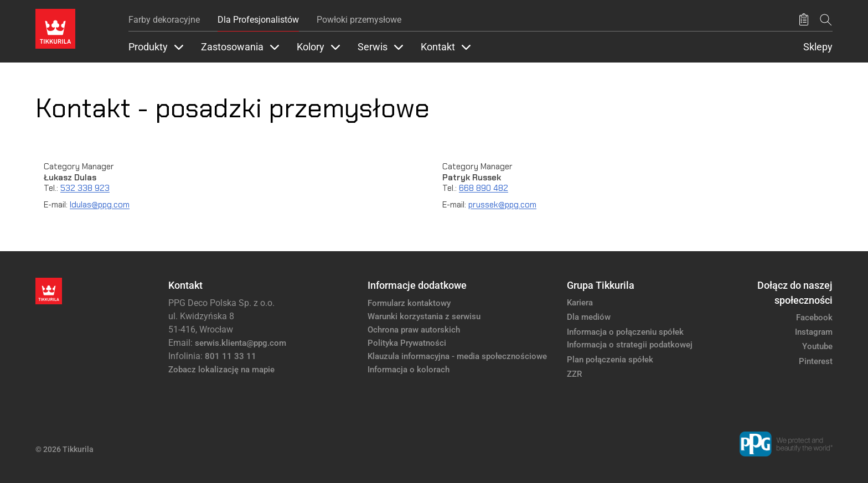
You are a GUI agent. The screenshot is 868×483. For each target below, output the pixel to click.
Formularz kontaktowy (409, 303)
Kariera (580, 303)
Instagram (814, 332)
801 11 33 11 (231, 356)
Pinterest (816, 361)
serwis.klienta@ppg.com (241, 343)
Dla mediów (589, 317)
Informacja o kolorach (409, 370)
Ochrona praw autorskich (414, 330)
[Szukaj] (826, 20)
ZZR (574, 374)
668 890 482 (484, 188)
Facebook (814, 318)
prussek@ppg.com (502, 205)
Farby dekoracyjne (164, 20)
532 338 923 (85, 188)
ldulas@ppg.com (100, 205)
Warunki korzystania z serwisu (424, 316)
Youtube (817, 346)
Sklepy (818, 47)
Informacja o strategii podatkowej (630, 345)
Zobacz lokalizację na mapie (221, 370)
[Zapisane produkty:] (804, 20)
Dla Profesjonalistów (258, 20)
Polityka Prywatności (407, 343)
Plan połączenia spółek (610, 360)
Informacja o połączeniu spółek (625, 332)
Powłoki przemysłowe (359, 20)
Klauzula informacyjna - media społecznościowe (457, 356)
